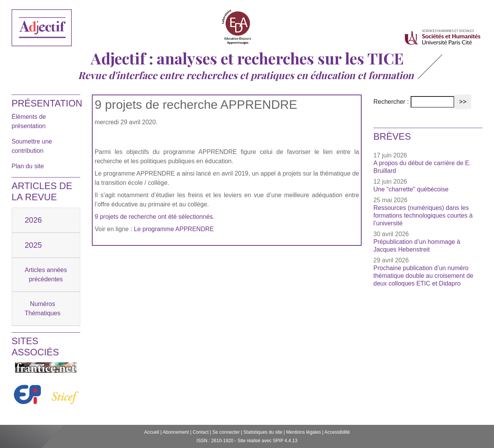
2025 (33, 245)
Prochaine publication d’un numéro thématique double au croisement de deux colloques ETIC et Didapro (423, 276)
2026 (33, 220)
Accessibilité (337, 432)
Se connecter (226, 432)
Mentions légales (303, 432)
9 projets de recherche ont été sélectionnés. (154, 217)
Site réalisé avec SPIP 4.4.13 (267, 441)
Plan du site (28, 166)
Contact (200, 432)
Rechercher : (391, 102)
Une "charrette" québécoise (411, 189)
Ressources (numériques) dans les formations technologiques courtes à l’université (423, 216)
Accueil (151, 432)
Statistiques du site (263, 432)
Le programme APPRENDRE (174, 229)
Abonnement (176, 432)
